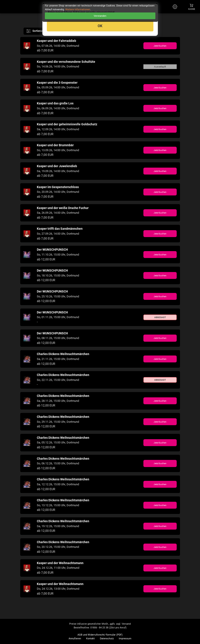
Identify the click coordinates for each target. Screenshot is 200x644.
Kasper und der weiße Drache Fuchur (63, 208)
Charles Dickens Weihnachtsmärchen (63, 354)
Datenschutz (107, 639)
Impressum (125, 639)
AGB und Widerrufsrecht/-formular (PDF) (100, 635)
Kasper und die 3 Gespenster (57, 83)
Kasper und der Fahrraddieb (56, 41)
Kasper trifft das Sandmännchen (60, 229)
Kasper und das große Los (55, 103)
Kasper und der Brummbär (55, 145)
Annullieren (75, 639)
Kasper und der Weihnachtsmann (60, 563)
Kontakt (90, 639)
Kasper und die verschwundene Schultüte (66, 62)
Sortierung (36, 31)
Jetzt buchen (160, 46)
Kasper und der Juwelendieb (57, 166)
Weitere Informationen (78, 9)
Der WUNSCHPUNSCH (52, 250)
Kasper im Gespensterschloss (58, 187)
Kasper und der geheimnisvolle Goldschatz (67, 124)
